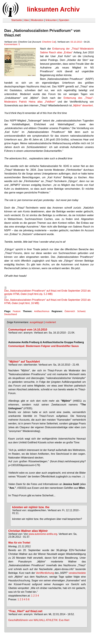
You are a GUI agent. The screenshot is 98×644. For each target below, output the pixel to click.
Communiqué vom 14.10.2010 (28, 330)
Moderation (37, 20)
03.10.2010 (76, 42)
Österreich (70, 311)
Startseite (17, 20)
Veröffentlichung (45, 573)
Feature (17, 311)
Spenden (64, 20)
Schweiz (81, 311)
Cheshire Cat (49, 42)
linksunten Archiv (53, 9)
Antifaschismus (42, 311)
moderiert (51, 322)
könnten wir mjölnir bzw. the (31, 507)
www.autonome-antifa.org (43, 534)
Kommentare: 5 (12, 44)
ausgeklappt (36, 322)
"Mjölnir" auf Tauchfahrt (24, 362)
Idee (26, 20)
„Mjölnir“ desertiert (83, 105)
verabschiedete (77, 573)
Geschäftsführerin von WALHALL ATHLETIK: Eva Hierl (39, 620)
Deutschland (11, 314)
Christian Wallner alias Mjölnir (28, 531)
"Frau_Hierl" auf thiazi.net (25, 611)
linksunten (51, 20)
